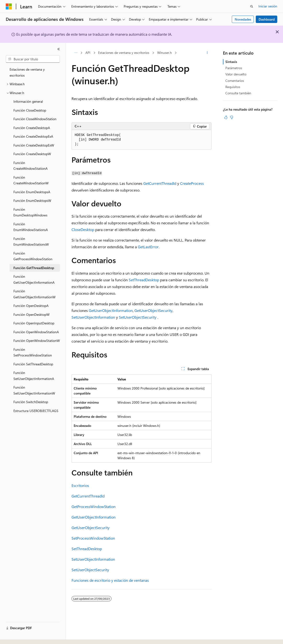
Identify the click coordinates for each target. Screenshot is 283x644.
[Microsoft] (9, 6)
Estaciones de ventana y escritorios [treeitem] (27, 72)
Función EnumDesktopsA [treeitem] (32, 192)
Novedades (243, 19)
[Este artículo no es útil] (232, 117)
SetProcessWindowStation (93, 538)
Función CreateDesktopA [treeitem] (32, 128)
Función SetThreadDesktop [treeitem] (33, 364)
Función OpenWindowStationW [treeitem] (37, 341)
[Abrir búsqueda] (252, 6)
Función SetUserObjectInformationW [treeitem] (34, 390)
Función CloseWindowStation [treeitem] (35, 119)
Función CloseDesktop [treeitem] (30, 110)
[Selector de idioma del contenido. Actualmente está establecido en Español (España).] (23, 636)
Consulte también (238, 93)
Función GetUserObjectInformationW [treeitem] (34, 294)
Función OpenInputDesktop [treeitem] (34, 323)
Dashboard (267, 19)
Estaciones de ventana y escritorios (124, 53)
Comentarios (235, 81)
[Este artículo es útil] (226, 117)
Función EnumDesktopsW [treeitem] (32, 201)
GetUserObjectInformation (111, 310)
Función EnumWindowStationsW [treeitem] (31, 242)
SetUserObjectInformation (93, 317)
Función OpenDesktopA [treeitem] (31, 306)
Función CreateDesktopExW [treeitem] (34, 145)
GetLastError (148, 247)
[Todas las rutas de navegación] (76, 53)
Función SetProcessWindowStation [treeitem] (33, 352)
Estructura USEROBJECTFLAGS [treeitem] (36, 411)
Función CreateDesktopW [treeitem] (32, 154)
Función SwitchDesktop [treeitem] (31, 402)
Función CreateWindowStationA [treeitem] (31, 166)
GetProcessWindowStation (94, 506)
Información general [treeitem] (28, 101)
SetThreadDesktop (144, 280)
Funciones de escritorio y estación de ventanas (110, 580)
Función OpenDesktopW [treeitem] (31, 314)
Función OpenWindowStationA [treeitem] (36, 332)
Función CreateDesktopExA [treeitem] (33, 136)
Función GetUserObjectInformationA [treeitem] (34, 279)
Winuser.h (164, 53)
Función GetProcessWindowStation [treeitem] (33, 256)
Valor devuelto (236, 74)
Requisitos (233, 87)
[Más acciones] (207, 53)
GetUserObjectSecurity (153, 310)
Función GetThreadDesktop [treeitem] (34, 268)
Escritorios (80, 485)
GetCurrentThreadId (160, 183)
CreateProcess (192, 183)
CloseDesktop (83, 229)
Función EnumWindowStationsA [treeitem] (31, 227)
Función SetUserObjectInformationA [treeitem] (34, 376)
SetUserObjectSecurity (138, 317)
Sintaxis (231, 62)
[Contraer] (59, 49)
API (88, 53)
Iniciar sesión (268, 6)
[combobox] (33, 59)
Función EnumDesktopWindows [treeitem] (30, 212)
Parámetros (234, 68)
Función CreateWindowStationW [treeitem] (31, 180)
